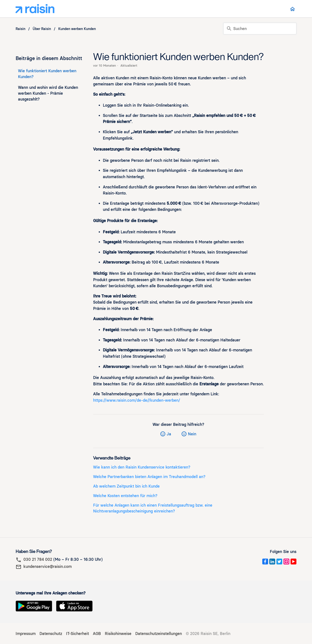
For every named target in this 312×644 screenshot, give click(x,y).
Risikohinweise (118, 634)
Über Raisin (42, 29)
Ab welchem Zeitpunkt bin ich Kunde (126, 486)
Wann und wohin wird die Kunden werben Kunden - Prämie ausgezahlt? (48, 93)
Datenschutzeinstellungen (159, 634)
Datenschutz (51, 634)
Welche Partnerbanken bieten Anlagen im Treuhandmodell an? (149, 477)
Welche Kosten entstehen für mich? (125, 496)
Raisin (20, 29)
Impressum (26, 634)
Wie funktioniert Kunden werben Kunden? (47, 74)
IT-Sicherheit (78, 634)
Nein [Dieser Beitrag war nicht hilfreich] (192, 434)
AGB (97, 634)
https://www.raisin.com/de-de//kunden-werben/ (137, 400)
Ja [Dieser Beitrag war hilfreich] (169, 434)
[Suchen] (260, 29)
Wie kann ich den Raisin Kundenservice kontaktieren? (142, 467)
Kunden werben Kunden (77, 29)
